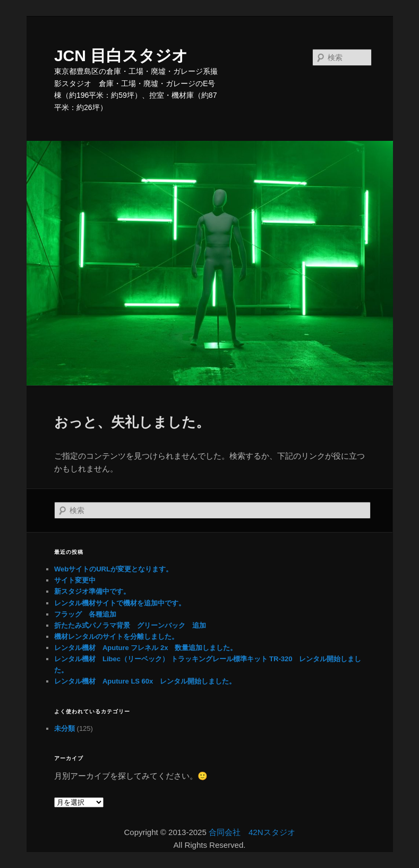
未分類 (65, 728)
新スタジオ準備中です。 (92, 591)
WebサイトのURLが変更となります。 (113, 569)
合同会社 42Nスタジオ (252, 832)
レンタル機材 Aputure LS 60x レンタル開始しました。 (145, 681)
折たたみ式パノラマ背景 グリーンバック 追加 (130, 625)
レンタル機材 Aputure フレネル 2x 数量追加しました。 (146, 648)
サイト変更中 (75, 580)
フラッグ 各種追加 (85, 614)
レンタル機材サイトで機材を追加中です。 (120, 603)
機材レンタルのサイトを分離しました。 (116, 637)
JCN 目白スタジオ (121, 56)
